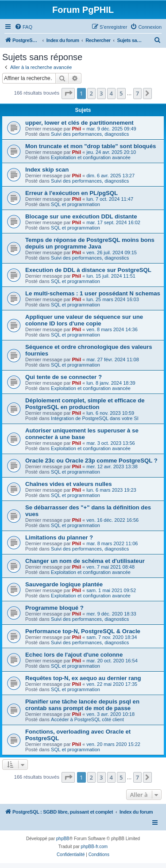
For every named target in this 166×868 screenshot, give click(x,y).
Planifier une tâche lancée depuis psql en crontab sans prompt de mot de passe (82, 705)
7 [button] (137, 93)
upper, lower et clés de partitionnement (79, 123)
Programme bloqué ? (54, 608)
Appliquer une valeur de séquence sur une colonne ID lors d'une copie (84, 320)
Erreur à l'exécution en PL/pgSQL (71, 193)
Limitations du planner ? (59, 537)
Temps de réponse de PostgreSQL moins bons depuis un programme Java (90, 243)
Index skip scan (47, 170)
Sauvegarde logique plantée (64, 584)
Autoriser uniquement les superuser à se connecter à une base (82, 434)
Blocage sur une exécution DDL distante (81, 216)
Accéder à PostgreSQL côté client (87, 719)
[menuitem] (23, 27)
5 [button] (121, 93)
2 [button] (91, 93)
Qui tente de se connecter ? (64, 377)
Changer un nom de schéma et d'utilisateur (85, 561)
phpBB (63, 839)
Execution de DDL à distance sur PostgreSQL (88, 270)
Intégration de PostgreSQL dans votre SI (95, 418)
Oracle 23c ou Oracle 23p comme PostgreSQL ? (91, 461)
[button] (68, 93)
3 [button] (101, 93)
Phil (77, 129)
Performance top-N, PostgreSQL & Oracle (83, 631)
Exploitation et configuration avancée (91, 157)
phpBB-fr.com (95, 847)
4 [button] (111, 93)
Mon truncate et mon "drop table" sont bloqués (91, 146)
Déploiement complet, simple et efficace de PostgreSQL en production (85, 404)
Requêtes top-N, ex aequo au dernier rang (83, 678)
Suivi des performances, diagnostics (90, 134)
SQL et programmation (75, 204)
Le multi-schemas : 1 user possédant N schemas (93, 293)
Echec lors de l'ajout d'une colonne (74, 655)
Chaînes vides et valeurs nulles (69, 484)
